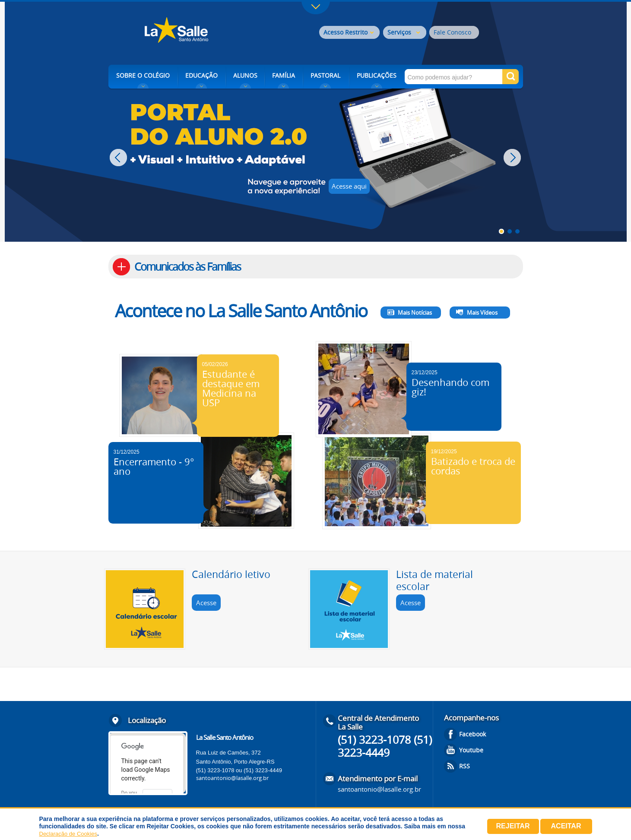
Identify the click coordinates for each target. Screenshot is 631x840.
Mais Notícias (415, 313)
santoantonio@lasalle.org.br (232, 778)
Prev (119, 158)
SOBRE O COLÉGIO (143, 75)
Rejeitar (513, 826)
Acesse (206, 603)
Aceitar (566, 826)
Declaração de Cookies (68, 834)
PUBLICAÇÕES (377, 75)
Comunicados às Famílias (187, 267)
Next (513, 158)
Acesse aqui (349, 186)
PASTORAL (325, 75)
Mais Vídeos (482, 313)
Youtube (471, 750)
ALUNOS (245, 75)
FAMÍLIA (284, 75)
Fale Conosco (452, 32)
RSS (465, 766)
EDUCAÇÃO (201, 75)
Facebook (472, 734)
